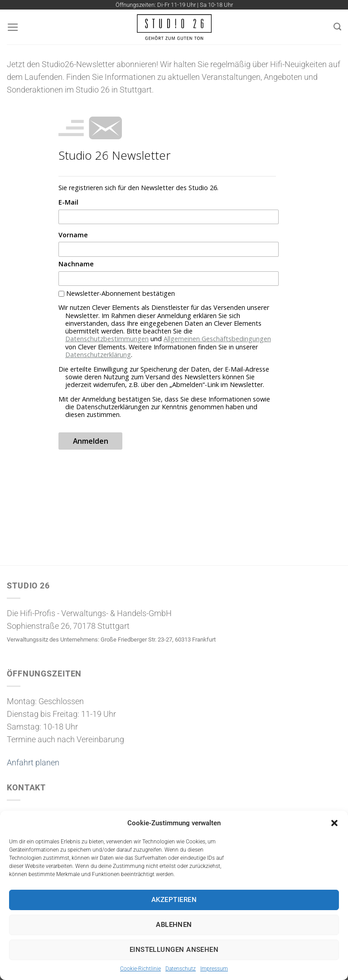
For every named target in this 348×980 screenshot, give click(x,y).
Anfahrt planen (33, 763)
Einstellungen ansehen (174, 950)
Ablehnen (174, 925)
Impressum (214, 969)
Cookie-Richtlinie (140, 969)
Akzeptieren (174, 900)
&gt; (167, 288)
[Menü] (13, 27)
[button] (334, 823)
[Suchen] (337, 27)
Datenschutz (181, 969)
